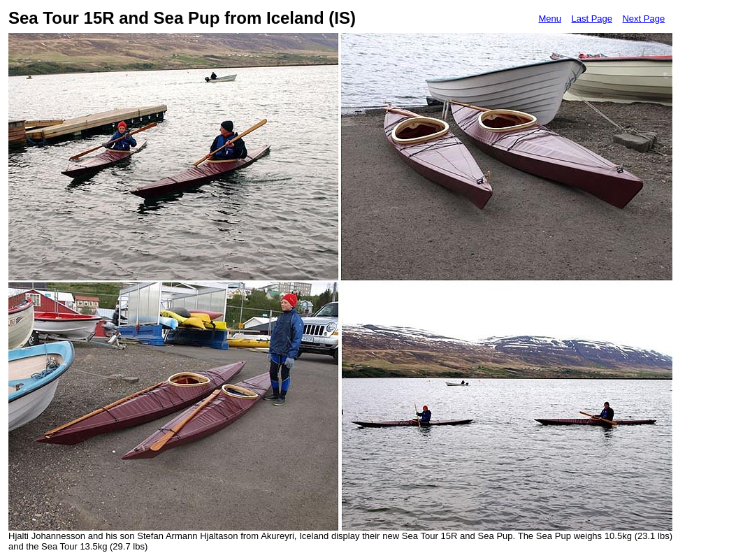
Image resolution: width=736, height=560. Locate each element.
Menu (550, 19)
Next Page (643, 19)
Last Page (592, 19)
